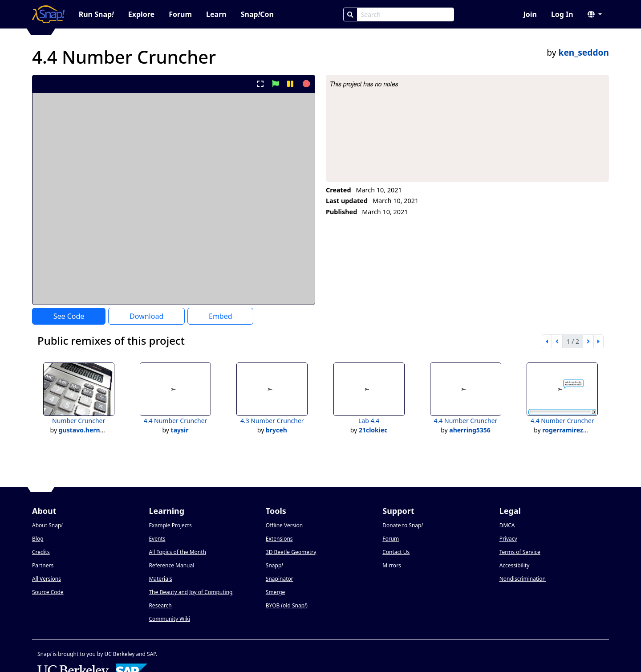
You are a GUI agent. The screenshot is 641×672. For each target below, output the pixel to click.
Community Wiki (169, 619)
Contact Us (396, 552)
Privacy (508, 539)
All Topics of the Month (177, 552)
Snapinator (280, 579)
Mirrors (392, 565)
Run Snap (96, 14)
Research (160, 605)
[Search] (350, 14)
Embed (221, 316)
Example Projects (170, 525)
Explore (141, 14)
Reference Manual (171, 565)
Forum (180, 14)
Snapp (274, 565)
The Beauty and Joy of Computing (191, 592)
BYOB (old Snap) (287, 605)
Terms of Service (520, 552)
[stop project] (305, 84)
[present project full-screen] (261, 84)
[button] (595, 14)
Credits (41, 552)
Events (157, 539)
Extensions (279, 539)
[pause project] (290, 84)
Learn (216, 14)
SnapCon (257, 14)
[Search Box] (406, 14)
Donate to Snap (402, 525)
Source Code (48, 592)
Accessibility (515, 565)
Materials (160, 579)
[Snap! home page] (48, 14)
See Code (69, 316)
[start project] (275, 84)
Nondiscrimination (523, 579)
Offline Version (284, 525)
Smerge (276, 592)
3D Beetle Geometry (291, 552)
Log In (562, 14)
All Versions (47, 579)
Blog (38, 539)
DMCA (507, 525)
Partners (43, 565)
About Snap (47, 525)
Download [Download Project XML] (146, 316)
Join (530, 14)
